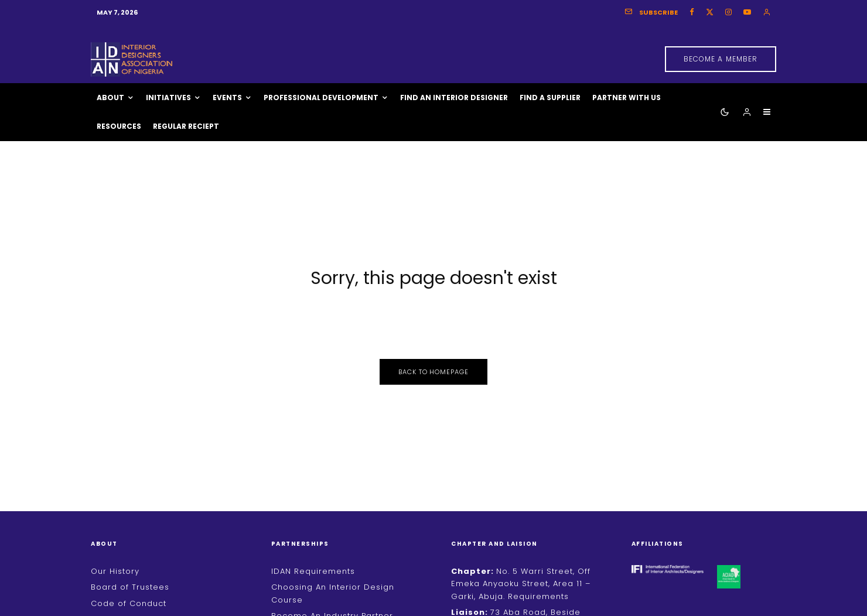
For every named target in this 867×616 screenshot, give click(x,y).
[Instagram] (728, 12)
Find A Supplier (550, 97)
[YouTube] (747, 12)
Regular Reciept (186, 126)
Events (227, 97)
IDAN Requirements (313, 571)
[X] (710, 12)
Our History (115, 571)
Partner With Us (627, 97)
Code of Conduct (129, 603)
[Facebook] (692, 12)
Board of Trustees (130, 587)
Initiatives (168, 97)
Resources (119, 126)
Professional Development (321, 97)
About (110, 97)
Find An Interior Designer (454, 97)
